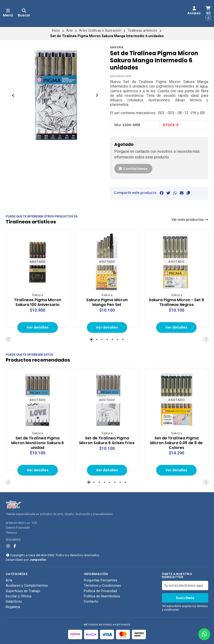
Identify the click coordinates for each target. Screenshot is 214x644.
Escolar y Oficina (19, 596)
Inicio (56, 31)
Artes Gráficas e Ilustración (100, 31)
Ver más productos (190, 220)
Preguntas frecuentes (101, 580)
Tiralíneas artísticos (142, 31)
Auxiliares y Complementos (27, 586)
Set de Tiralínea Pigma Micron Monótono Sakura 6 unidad (37, 443)
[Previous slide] (13, 95)
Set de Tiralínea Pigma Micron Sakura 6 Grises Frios (107, 441)
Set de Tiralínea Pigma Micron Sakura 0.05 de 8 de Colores (176, 443)
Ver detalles (38, 327)
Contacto (91, 602)
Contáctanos (133, 169)
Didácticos (14, 602)
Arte (70, 31)
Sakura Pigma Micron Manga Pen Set (107, 302)
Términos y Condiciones (102, 586)
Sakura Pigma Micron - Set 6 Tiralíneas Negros (176, 302)
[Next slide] (97, 95)
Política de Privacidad (100, 591)
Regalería (13, 607)
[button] (188, 193)
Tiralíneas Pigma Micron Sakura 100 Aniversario (38, 302)
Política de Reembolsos (102, 596)
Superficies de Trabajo (23, 591)
